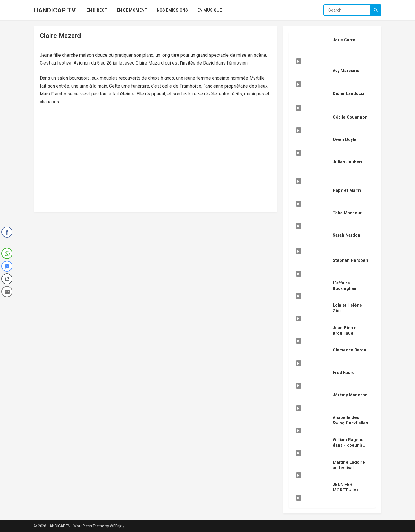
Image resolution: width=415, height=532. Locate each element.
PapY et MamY (347, 190)
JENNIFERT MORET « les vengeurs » (346, 490)
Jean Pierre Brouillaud (345, 331)
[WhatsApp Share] (7, 253)
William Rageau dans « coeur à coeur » (348, 445)
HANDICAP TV (55, 10)
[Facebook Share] (7, 232)
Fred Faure (344, 373)
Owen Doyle (345, 140)
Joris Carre (344, 40)
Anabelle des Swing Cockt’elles (350, 420)
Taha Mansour (347, 213)
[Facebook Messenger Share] (7, 266)
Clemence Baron (350, 350)
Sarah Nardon (347, 235)
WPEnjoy (117, 526)
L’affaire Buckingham (345, 286)
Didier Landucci (349, 94)
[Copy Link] (7, 279)
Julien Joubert (348, 162)
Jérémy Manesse (350, 395)
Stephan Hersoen (350, 261)
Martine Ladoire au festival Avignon (349, 468)
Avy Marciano (346, 71)
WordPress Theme (89, 526)
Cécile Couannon (350, 117)
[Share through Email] (7, 292)
